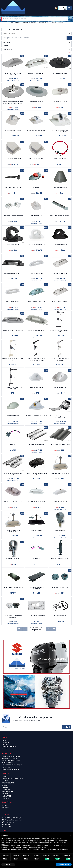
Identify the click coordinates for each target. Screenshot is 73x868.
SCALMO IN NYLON (60, 530)
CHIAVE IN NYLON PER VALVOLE (13, 187)
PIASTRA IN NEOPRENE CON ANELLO (36, 416)
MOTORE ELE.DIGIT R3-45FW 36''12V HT (60, 331)
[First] (19, 629)
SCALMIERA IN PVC (36, 530)
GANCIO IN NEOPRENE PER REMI (36, 245)
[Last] (54, 629)
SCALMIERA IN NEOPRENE (60, 502)
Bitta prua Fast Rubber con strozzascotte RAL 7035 (60, 131)
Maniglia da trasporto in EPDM (13, 273)
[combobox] (35, 19)
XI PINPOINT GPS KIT (60, 616)
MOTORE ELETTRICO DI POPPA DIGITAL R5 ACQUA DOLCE (36, 360)
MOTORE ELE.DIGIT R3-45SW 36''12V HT (13, 360)
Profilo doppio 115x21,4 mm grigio (60, 445)
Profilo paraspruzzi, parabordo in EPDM (13, 474)
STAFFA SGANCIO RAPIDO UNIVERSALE (36, 588)
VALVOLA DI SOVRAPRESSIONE (60, 587)
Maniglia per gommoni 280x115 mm (13, 330)
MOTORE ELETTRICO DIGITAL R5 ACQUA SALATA (60, 360)
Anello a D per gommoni (60, 73)
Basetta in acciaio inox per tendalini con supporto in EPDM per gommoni (13, 103)
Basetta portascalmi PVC (37, 102)
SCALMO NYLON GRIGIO (13, 559)
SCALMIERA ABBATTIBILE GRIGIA (60, 473)
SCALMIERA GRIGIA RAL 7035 (36, 502)
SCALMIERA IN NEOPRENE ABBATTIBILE (13, 531)
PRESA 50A (13, 445)
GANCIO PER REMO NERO (60, 245)
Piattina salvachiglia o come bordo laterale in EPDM (60, 417)
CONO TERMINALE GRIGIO (60, 187)
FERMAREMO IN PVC (37, 216)
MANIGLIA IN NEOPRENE (37, 273)
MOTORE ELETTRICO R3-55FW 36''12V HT (13, 388)
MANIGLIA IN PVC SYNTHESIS (60, 302)
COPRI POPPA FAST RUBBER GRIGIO (13, 216)
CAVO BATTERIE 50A (60, 159)
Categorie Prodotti (19, 30)
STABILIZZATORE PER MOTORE (60, 559)
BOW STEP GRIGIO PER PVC (37, 159)
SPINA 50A (37, 559)
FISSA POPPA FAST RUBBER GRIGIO (60, 216)
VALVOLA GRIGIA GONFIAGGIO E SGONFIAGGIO (13, 617)
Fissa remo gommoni (13, 245)
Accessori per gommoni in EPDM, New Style (13, 74)
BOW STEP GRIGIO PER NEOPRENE (13, 159)
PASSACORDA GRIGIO (36, 387)
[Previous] (25, 629)
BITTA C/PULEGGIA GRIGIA (13, 130)
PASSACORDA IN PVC (60, 387)
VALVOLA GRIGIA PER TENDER (36, 616)
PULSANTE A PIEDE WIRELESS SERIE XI (36, 474)
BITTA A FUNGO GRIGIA (60, 102)
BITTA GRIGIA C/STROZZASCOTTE (36, 130)
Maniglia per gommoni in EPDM (36, 330)
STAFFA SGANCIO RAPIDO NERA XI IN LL (13, 588)
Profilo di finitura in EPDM (36, 445)
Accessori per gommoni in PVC (37, 73)
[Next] (48, 629)
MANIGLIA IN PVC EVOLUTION (36, 302)
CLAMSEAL (36, 187)
